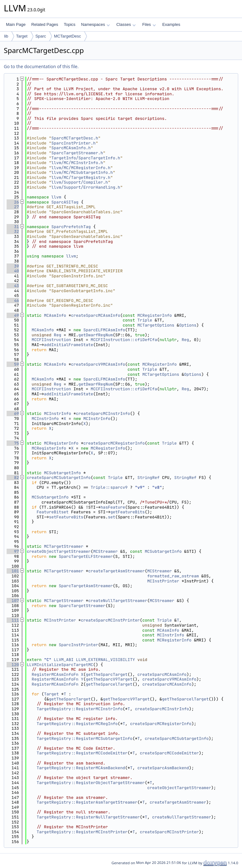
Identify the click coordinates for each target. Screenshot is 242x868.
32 (13, 231)
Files (149, 24)
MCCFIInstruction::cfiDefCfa (124, 340)
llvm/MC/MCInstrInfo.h (77, 163)
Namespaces (95, 24)
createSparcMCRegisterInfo (114, 443)
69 (13, 413)
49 (13, 315)
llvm (56, 197)
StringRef (148, 478)
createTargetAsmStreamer (116, 571)
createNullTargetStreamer (118, 601)
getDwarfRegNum (96, 335)
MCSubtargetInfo (63, 473)
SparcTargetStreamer (82, 606)
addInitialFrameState (69, 345)
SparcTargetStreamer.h (77, 153)
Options (188, 325)
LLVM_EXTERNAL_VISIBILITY (105, 660)
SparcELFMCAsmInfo (104, 330)
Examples (171, 24)
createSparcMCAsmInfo (95, 315)
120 (13, 665)
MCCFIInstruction (52, 340)
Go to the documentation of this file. (41, 66)
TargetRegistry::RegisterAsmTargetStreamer (87, 802)
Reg (58, 335)
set (111, 517)
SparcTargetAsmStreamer (86, 586)
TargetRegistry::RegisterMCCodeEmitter (82, 753)
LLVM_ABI (64, 660)
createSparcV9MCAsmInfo (98, 364)
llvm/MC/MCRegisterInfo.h (81, 168)
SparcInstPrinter (78, 645)
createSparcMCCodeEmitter (169, 753)
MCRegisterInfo (155, 315)
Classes (126, 24)
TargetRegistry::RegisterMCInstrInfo (80, 709)
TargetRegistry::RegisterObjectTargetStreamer (91, 783)
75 (13, 443)
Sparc (41, 36)
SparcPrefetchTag (71, 227)
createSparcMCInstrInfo (103, 413)
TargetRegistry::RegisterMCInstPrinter (82, 832)
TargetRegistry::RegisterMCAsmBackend (81, 768)
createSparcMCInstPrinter (110, 620)
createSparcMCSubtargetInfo (59, 478)
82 (13, 478)
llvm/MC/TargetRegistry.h (81, 177)
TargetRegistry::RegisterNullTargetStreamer (88, 817)
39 (13, 266)
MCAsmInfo (55, 315)
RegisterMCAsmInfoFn (55, 674)
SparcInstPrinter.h (73, 143)
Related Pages (45, 24)
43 (13, 286)
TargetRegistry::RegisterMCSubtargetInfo (84, 738)
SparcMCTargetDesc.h (75, 138)
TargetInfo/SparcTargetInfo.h (86, 158)
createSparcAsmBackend (163, 768)
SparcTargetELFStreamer (86, 556)
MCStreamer (106, 551)
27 (13, 207)
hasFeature (113, 507)
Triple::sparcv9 (109, 487)
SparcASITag (65, 202)
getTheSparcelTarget (109, 684)
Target (22, 36)
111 (13, 620)
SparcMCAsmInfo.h (71, 148)
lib (6, 36)
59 (13, 364)
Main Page (16, 24)
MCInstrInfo (58, 413)
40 (13, 271)
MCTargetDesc (67, 36)
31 (13, 227)
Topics (69, 24)
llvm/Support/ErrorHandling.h (86, 187)
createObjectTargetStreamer (59, 551)
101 (13, 571)
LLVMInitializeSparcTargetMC (60, 665)
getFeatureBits (127, 512)
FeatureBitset (52, 512)
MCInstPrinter (163, 581)
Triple (145, 320)
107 (13, 601)
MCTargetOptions (156, 325)
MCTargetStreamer (64, 546)
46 (13, 301)
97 (13, 551)
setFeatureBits (66, 517)
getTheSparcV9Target (109, 679)
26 (13, 202)
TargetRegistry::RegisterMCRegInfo (77, 724)
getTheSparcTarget (107, 674)
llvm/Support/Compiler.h (80, 182)
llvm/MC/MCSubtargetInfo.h (82, 172)
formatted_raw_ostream (173, 576)
